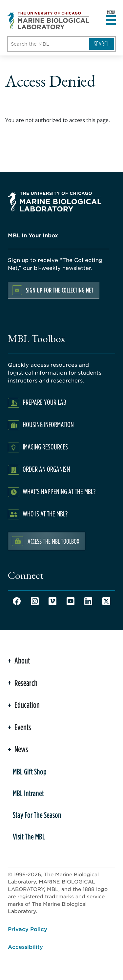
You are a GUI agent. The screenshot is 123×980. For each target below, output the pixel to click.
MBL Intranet (28, 793)
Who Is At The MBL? (45, 514)
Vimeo (52, 601)
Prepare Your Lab (44, 402)
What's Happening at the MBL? (59, 491)
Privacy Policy (28, 929)
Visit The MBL (29, 837)
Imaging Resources (45, 447)
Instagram (35, 601)
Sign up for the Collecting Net (60, 290)
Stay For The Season (37, 815)
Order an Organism (46, 469)
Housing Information (48, 424)
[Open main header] (111, 20)
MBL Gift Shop (30, 772)
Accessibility (25, 947)
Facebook (17, 601)
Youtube (71, 601)
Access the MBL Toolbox (53, 541)
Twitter (106, 601)
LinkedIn (88, 601)
